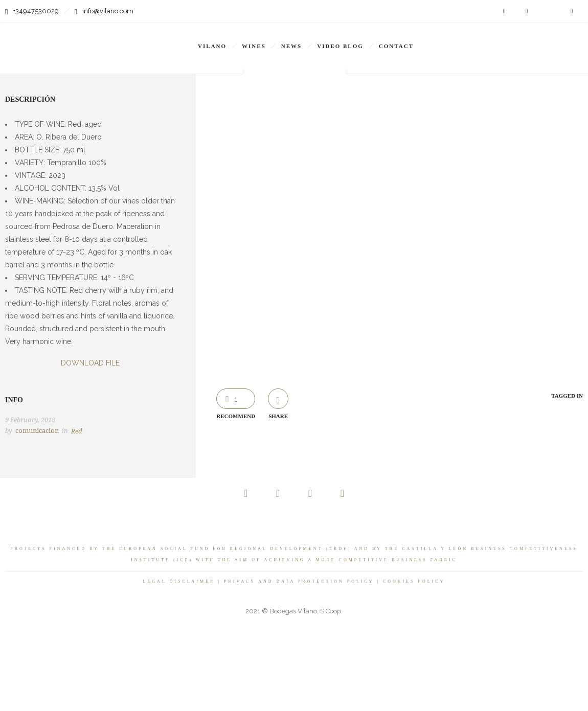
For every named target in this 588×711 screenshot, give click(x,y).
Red (77, 431)
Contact (396, 46)
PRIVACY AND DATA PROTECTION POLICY (299, 581)
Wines (254, 46)
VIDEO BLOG (340, 46)
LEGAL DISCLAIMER (179, 581)
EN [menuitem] (467, 39)
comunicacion (37, 431)
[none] (473, 39)
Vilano (212, 46)
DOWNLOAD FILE (90, 363)
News (291, 46)
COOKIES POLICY (414, 581)
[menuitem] (473, 39)
